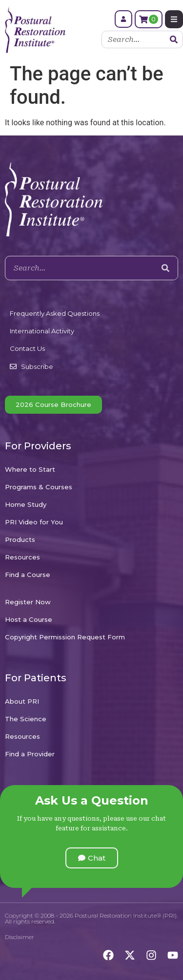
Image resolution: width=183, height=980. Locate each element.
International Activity (42, 331)
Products (20, 539)
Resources (22, 557)
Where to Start (30, 469)
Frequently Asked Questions (55, 313)
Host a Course (29, 619)
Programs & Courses (39, 487)
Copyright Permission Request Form (65, 637)
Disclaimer (20, 937)
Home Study (26, 504)
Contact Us (27, 348)
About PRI (22, 701)
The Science (26, 719)
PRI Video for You (34, 522)
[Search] (174, 39)
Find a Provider (30, 754)
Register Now (28, 602)
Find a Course (28, 575)
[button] (92, 858)
